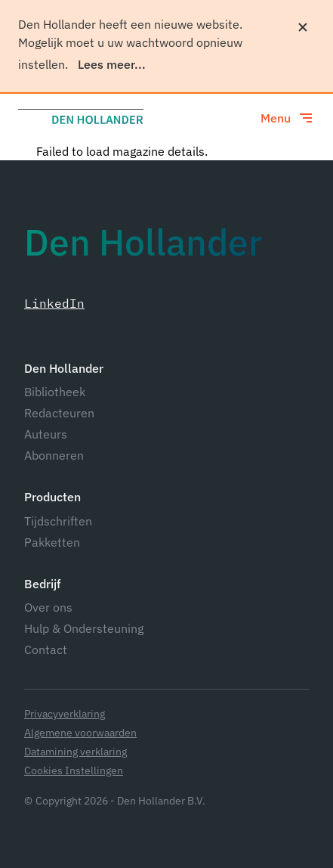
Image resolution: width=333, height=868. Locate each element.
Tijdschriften (58, 521)
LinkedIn (54, 303)
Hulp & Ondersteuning (84, 628)
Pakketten (52, 542)
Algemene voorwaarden (80, 733)
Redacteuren (59, 413)
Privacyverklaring (65, 714)
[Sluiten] (303, 27)
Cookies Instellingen (74, 771)
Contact (46, 649)
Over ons (48, 607)
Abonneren (54, 455)
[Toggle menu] (288, 118)
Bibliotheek (55, 392)
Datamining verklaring (76, 752)
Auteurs (46, 434)
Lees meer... (112, 64)
